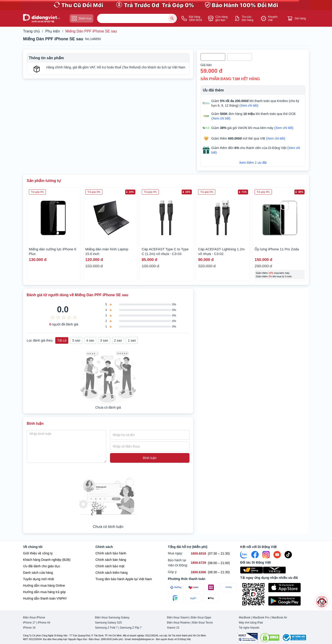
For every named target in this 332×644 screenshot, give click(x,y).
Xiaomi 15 (173, 628)
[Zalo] (244, 555)
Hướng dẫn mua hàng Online (44, 585)
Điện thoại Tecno (202, 623)
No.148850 (93, 39)
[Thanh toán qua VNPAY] (194, 587)
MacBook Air (279, 618)
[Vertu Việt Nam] (274, 570)
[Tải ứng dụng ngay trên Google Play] (289, 601)
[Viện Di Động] (252, 570)
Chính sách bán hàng (111, 560)
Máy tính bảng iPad (251, 623)
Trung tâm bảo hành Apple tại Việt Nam (124, 579)
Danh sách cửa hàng (38, 573)
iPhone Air (44, 623)
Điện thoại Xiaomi (178, 618)
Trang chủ (31, 31)
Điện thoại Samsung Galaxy (112, 618)
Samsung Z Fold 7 (106, 628)
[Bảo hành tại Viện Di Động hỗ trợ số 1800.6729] (198, 563)
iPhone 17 (29, 623)
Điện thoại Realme (178, 623)
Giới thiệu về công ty (38, 553)
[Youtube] (277, 555)
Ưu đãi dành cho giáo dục (42, 566)
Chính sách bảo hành (111, 553)
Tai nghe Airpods (249, 628)
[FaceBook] (255, 555)
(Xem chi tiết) (249, 105)
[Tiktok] (288, 555)
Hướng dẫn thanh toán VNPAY (45, 598)
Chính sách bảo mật (110, 566)
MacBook (245, 618)
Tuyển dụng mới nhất (39, 579)
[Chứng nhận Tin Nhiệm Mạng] (248, 638)
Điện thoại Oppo (201, 618)
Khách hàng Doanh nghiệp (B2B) (47, 560)
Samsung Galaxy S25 (108, 623)
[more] (322, 602)
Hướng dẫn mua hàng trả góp (44, 592)
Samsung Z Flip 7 (131, 628)
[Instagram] (266, 555)
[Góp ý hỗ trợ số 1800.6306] (198, 572)
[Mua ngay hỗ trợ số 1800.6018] (198, 554)
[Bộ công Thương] (294, 638)
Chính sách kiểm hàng (112, 573)
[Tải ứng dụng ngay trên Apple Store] (289, 588)
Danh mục (82, 18)
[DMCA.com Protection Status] (270, 638)
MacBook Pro (261, 618)
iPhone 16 (29, 628)
